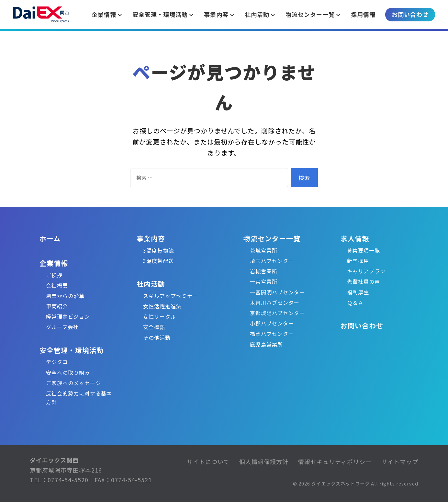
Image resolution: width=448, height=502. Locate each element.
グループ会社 (62, 327)
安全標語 (154, 327)
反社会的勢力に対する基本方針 (79, 398)
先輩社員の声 (364, 281)
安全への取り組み (68, 372)
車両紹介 (57, 306)
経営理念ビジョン (68, 316)
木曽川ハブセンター (275, 302)
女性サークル (160, 316)
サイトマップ (400, 462)
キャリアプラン (366, 271)
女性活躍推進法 (162, 306)
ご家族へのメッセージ (73, 383)
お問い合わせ (410, 14)
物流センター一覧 (272, 238)
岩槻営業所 (264, 271)
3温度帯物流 (158, 250)
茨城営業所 (264, 250)
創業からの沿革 (65, 296)
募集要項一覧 (364, 250)
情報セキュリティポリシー (335, 462)
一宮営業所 (264, 281)
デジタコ (57, 362)
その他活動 (157, 337)
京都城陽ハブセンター (277, 313)
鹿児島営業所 (266, 344)
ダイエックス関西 (54, 460)
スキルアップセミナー (171, 296)
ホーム (50, 238)
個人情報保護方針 (264, 462)
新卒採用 (358, 261)
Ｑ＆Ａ (355, 302)
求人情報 (355, 238)
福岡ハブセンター (272, 334)
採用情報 (363, 14)
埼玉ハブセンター (272, 261)
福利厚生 (358, 292)
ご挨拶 (54, 275)
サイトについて (208, 462)
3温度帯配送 (158, 261)
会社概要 (57, 285)
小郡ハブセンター (272, 323)
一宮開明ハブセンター (277, 292)
